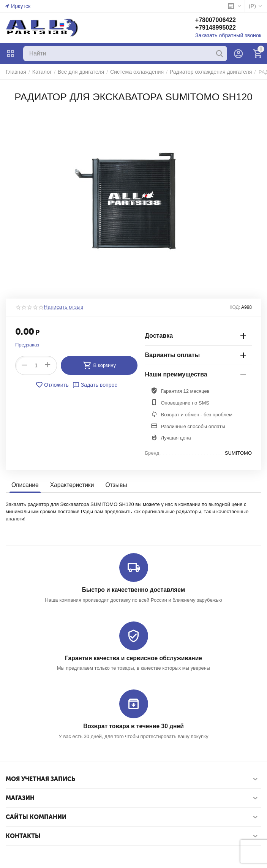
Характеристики (70, 485)
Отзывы (113, 485)
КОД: (235, 307)
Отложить (54, 385)
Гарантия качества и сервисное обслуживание (133, 658)
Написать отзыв (62, 307)
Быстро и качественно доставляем (133, 590)
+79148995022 (221, 28)
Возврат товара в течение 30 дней (133, 726)
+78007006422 (221, 20)
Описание (24, 485)
